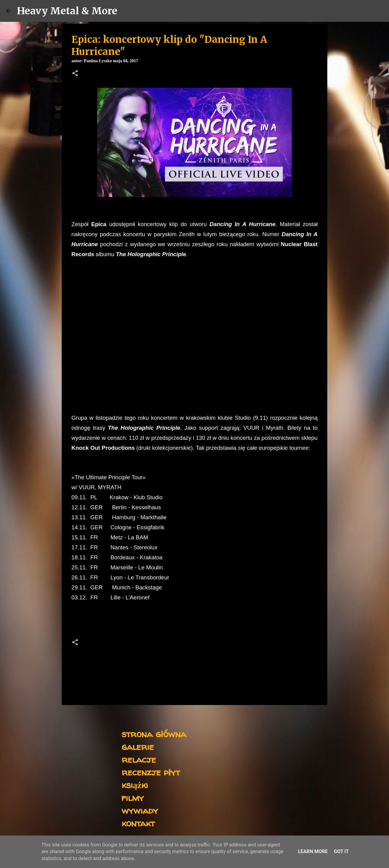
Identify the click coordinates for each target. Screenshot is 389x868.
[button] (75, 74)
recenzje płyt (151, 772)
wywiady (140, 810)
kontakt (138, 823)
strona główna (154, 734)
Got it (341, 851)
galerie (138, 746)
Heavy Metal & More (67, 11)
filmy (133, 797)
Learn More (313, 851)
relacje (139, 759)
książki (135, 785)
